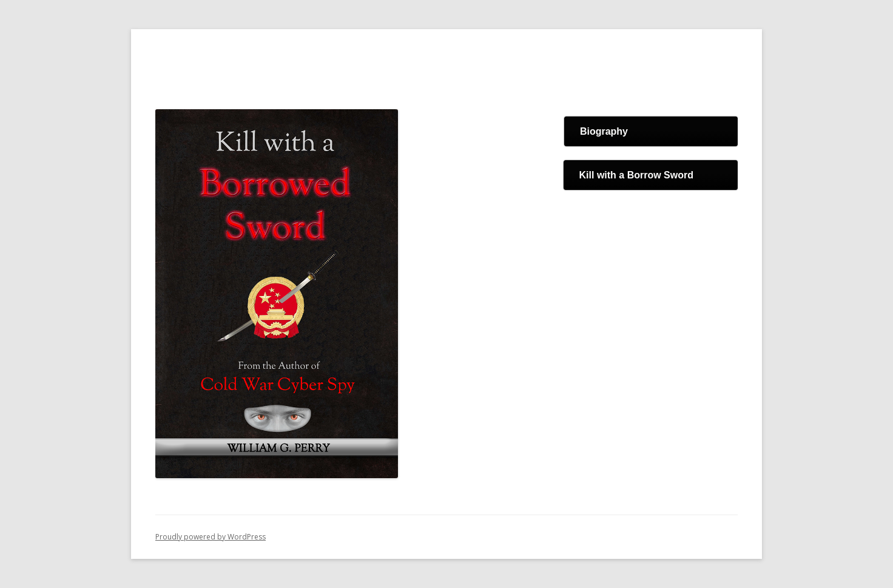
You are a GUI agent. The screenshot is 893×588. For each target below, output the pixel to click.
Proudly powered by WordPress (211, 537)
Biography (604, 131)
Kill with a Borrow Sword (636, 175)
